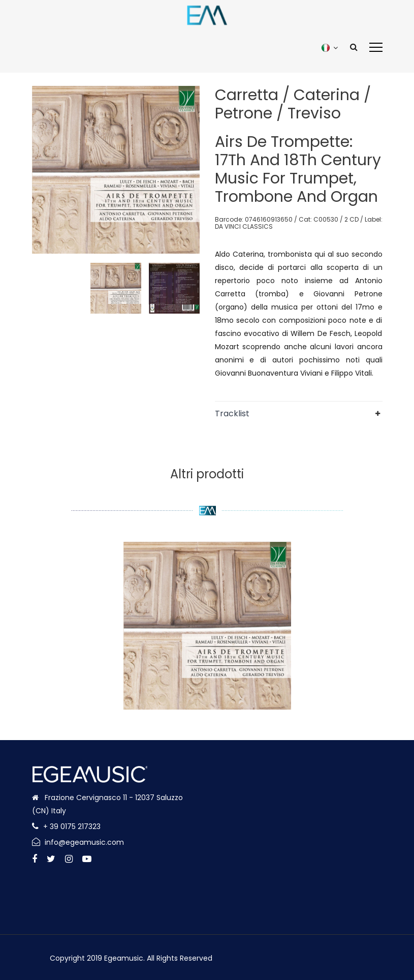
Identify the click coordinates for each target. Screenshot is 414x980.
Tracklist (232, 414)
